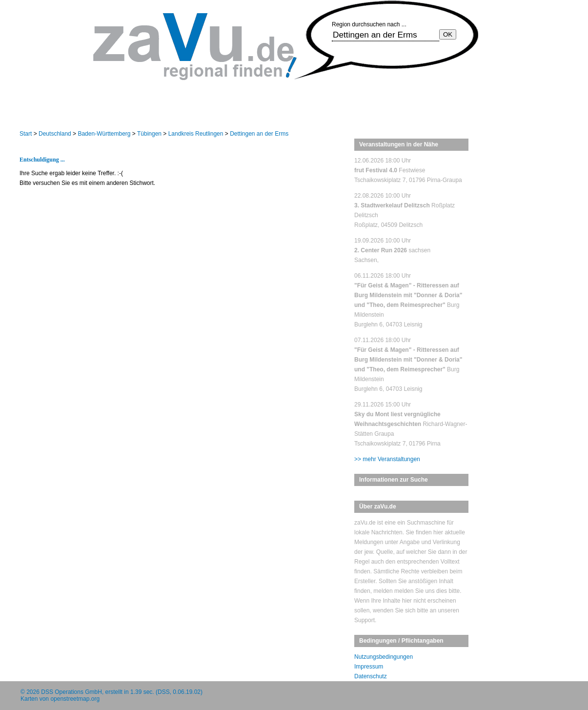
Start (26, 134)
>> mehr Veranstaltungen (387, 459)
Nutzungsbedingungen (384, 657)
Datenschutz (371, 676)
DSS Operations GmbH (71, 692)
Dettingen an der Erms (259, 134)
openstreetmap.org (75, 699)
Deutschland (55, 134)
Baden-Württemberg (104, 134)
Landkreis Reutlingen (196, 134)
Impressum (369, 667)
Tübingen (149, 134)
